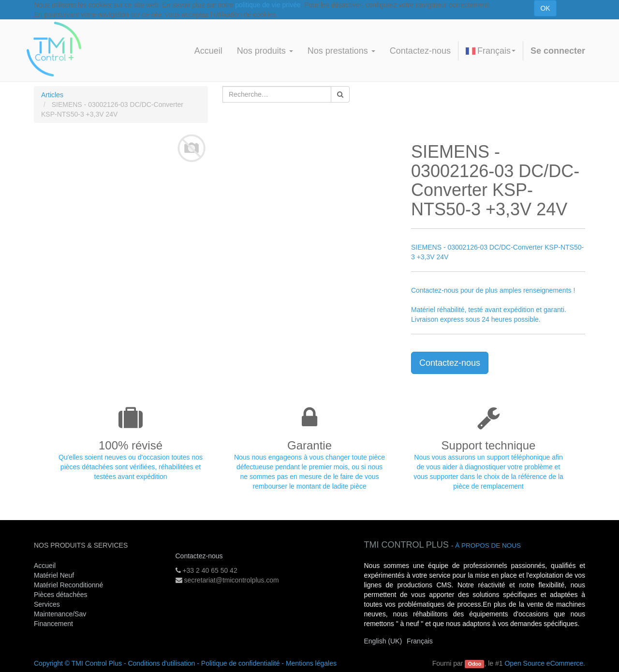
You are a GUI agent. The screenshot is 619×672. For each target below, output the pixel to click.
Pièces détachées (61, 595)
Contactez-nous (450, 363)
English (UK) (383, 641)
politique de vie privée (268, 5)
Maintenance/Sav (60, 614)
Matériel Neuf (54, 575)
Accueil (45, 566)
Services (48, 604)
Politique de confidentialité (241, 663)
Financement (53, 624)
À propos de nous (488, 545)
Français (491, 51)
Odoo (475, 664)
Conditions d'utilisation (161, 663)
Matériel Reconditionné (68, 585)
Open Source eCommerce (544, 663)
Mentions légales (311, 663)
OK (545, 8)
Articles (52, 95)
